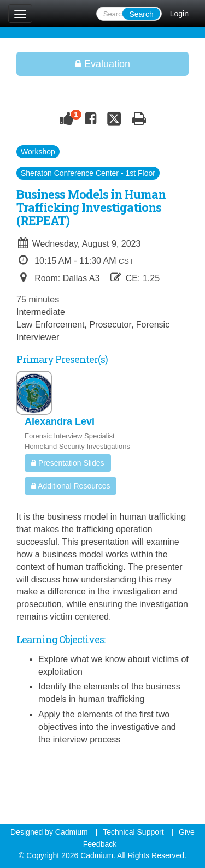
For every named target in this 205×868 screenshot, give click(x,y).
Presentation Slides (68, 463)
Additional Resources (71, 486)
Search (141, 14)
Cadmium (72, 832)
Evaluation (102, 64)
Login (179, 14)
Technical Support (133, 832)
